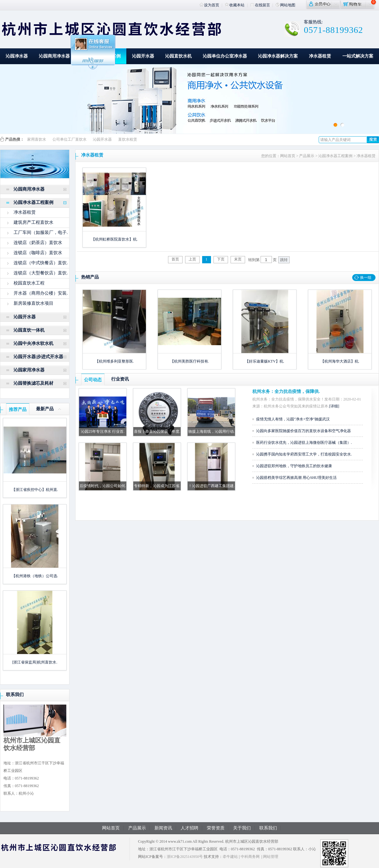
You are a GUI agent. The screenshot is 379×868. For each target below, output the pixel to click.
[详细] (334, 406)
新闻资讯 (163, 828)
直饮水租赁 (128, 139)
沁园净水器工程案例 (335, 156)
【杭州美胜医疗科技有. (190, 361)
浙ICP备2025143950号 (185, 857)
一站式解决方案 (358, 56)
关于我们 (242, 828)
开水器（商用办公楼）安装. (41, 293)
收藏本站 (235, 5)
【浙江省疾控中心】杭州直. (35, 490)
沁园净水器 (17, 56)
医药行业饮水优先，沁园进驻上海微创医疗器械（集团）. (304, 443)
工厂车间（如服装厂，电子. (41, 232)
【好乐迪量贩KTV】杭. (265, 361)
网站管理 (271, 857)
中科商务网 (250, 857)
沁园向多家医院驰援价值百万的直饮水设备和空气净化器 (304, 431)
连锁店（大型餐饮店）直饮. (41, 273)
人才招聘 (189, 828)
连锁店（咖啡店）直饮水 (38, 253)
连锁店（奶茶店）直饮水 (38, 243)
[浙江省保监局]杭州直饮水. (35, 662)
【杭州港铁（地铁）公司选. (35, 576)
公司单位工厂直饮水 (69, 139)
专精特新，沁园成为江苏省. (157, 486)
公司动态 (93, 380)
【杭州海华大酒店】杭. (340, 361)
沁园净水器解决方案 (278, 56)
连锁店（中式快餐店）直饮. (41, 263)
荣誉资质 (216, 828)
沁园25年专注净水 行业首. (103, 431)
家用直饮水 (37, 139)
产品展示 (307, 156)
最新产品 (45, 409)
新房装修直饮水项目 (33, 303)
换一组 (366, 278)
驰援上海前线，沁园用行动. (211, 431)
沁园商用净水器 (54, 56)
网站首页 (288, 156)
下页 (221, 259)
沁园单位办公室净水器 (225, 56)
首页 (175, 259)
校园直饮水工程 (29, 283)
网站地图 (286, 5)
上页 (192, 259)
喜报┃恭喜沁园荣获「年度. (157, 431)
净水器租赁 (320, 56)
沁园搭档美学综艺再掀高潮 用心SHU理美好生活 (296, 478)
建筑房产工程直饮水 (33, 222)
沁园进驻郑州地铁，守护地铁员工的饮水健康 (294, 466)
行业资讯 (120, 379)
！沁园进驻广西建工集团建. (211, 486)
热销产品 (90, 277)
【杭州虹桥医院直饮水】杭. (114, 239)
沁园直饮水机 (178, 56)
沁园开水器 (143, 56)
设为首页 (209, 5)
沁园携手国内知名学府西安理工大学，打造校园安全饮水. (304, 454)
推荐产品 (18, 410)
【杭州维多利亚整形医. (114, 361)
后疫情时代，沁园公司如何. (103, 486)
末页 (238, 259)
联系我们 (15, 695)
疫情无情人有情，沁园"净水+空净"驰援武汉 (293, 419)
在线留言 (260, 5)
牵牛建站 (230, 857)
